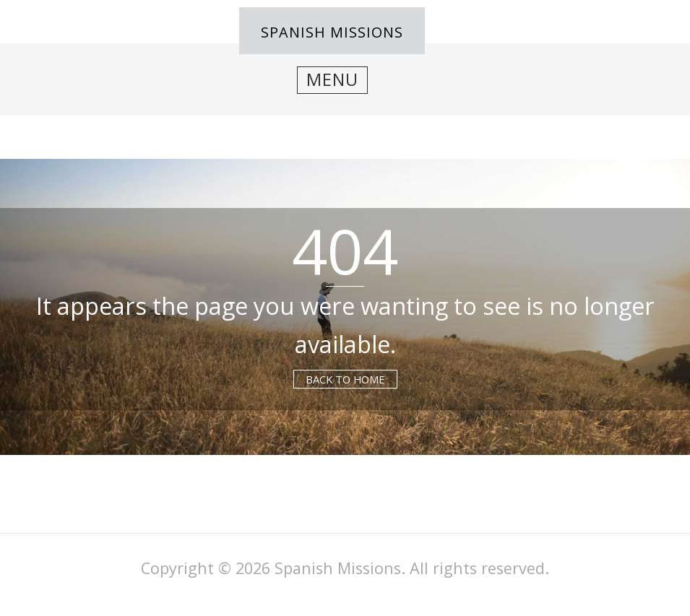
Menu (332, 79)
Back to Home (345, 379)
